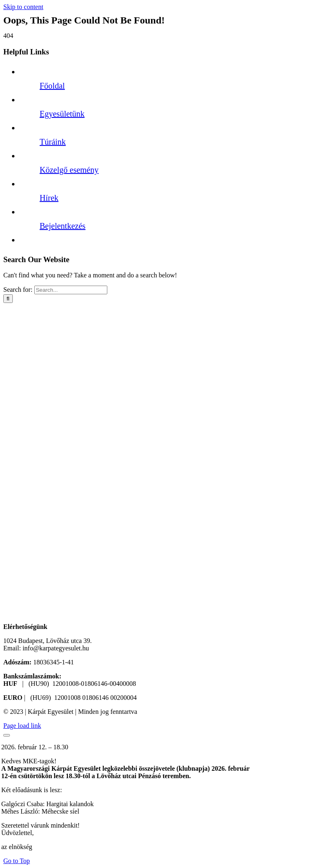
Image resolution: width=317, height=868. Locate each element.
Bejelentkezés (63, 226)
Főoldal (52, 86)
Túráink (53, 142)
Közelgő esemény (69, 170)
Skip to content (23, 7)
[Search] (8, 299)
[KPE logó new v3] (60, 619)
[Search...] (71, 290)
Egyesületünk (62, 114)
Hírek (49, 198)
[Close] (7, 735)
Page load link (22, 726)
